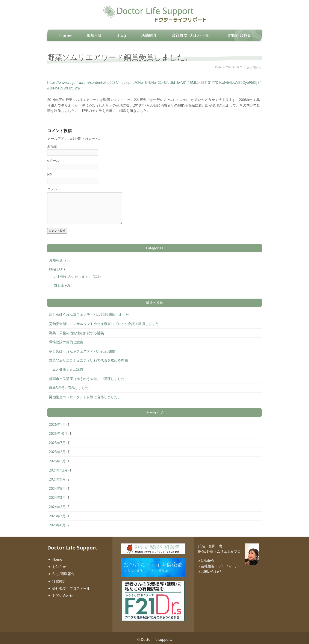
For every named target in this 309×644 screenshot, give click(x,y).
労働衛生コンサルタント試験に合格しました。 (85, 393)
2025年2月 (57, 448)
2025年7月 (57, 439)
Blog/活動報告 (63, 570)
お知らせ (256, 63)
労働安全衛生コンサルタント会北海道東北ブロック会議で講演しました (104, 320)
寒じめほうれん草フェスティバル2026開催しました (89, 311)
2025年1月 (57, 457)
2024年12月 (58, 467)
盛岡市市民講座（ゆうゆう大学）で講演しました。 (88, 375)
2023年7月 (57, 512)
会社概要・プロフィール (71, 585)
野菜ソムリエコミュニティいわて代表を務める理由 (88, 357)
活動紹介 (59, 577)
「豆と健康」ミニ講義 (66, 366)
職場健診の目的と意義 (66, 338)
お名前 (52, 142)
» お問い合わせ (210, 568)
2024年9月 (57, 476)
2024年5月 (57, 485)
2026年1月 (57, 421)
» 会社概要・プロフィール (218, 562)
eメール (53, 157)
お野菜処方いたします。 (73, 273)
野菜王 (59, 282)
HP (49, 171)
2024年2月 (57, 503)
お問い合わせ (63, 592)
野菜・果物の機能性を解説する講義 (76, 329)
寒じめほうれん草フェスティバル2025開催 (82, 348)
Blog (246, 63)
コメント (54, 185)
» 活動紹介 (206, 557)
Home (57, 556)
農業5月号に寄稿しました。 (70, 384)
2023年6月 (57, 521)
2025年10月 (58, 430)
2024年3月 (57, 494)
